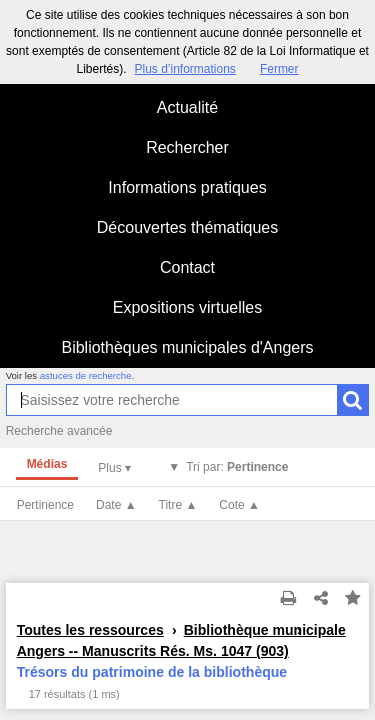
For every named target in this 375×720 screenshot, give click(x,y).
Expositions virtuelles (187, 307)
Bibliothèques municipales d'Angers (187, 347)
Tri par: (237, 467)
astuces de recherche (86, 375)
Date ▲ (116, 505)
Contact (187, 267)
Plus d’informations (184, 69)
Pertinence (45, 505)
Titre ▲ (178, 505)
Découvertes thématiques (187, 227)
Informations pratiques (187, 187)
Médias (47, 464)
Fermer (279, 69)
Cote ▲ (239, 505)
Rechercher (187, 147)
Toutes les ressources (90, 630)
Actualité (187, 107)
